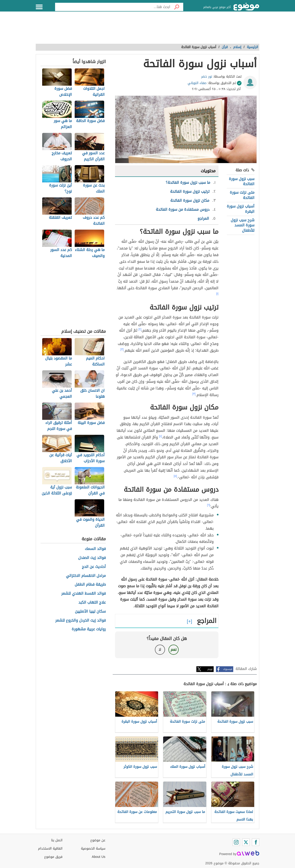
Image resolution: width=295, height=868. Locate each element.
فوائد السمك (95, 549)
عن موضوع (98, 840)
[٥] (175, 476)
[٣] (122, 349)
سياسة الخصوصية (93, 849)
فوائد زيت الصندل (92, 558)
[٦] (209, 505)
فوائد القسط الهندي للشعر (84, 594)
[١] (217, 294)
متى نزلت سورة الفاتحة (242, 195)
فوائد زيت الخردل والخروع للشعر (81, 621)
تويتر (210, 669)
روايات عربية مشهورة (89, 629)
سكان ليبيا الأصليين (90, 612)
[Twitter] (246, 842)
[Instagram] (236, 842)
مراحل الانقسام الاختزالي (86, 576)
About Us (99, 857)
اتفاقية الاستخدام (50, 849)
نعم (174, 650)
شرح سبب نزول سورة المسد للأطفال (243, 225)
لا (160, 650)
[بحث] (177, 7)
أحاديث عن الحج (94, 567)
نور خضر (207, 77)
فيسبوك (228, 669)
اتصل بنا (57, 840)
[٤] (161, 436)
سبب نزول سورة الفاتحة (242, 181)
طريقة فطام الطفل (90, 585)
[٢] (140, 329)
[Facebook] (256, 842)
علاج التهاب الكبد (92, 603)
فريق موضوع (53, 857)
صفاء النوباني (197, 83)
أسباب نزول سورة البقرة (241, 209)
